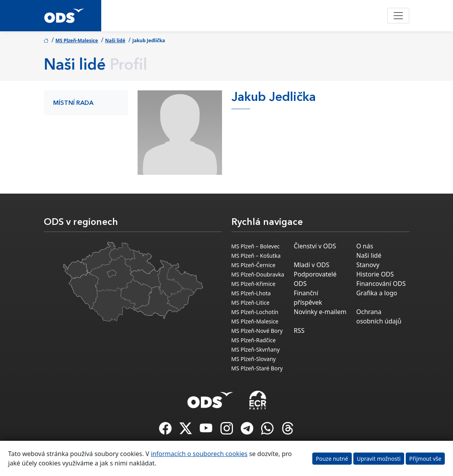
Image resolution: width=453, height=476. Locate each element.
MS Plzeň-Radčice (254, 340)
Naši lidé (115, 40)
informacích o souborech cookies (199, 454)
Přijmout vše (425, 459)
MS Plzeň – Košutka (256, 256)
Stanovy (368, 265)
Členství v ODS (315, 246)
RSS (299, 331)
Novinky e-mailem (320, 312)
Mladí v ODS (311, 265)
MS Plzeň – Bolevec (256, 246)
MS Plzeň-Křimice (253, 284)
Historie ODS (375, 274)
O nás (364, 246)
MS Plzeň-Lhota (251, 293)
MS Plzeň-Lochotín (255, 312)
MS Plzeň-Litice (251, 303)
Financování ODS (381, 284)
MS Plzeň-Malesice (77, 40)
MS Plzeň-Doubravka (258, 274)
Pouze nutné (332, 459)
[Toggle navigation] (398, 16)
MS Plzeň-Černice (253, 265)
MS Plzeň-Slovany (254, 359)
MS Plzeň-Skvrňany (256, 349)
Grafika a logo (377, 293)
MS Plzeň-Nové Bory (257, 331)
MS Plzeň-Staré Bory (257, 368)
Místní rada (73, 103)
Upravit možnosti (379, 459)
